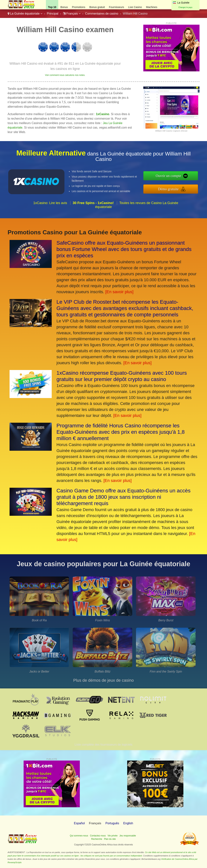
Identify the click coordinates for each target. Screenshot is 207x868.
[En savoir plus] (119, 292)
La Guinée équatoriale (25, 14)
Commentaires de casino (102, 14)
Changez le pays (185, 7)
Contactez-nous (98, 836)
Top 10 (52, 7)
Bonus (64, 7)
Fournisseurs (116, 7)
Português (112, 823)
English (128, 823)
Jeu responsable (128, 836)
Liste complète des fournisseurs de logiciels (103, 745)
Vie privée (112, 836)
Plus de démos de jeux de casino (103, 680)
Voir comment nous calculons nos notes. (65, 75)
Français (72, 14)
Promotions (79, 7)
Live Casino (135, 7)
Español (79, 823)
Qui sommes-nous (79, 836)
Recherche (97, 839)
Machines (152, 7)
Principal (53, 14)
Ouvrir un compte (168, 176)
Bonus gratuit (97, 7)
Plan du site (110, 839)
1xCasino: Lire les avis (50, 203)
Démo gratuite (168, 189)
